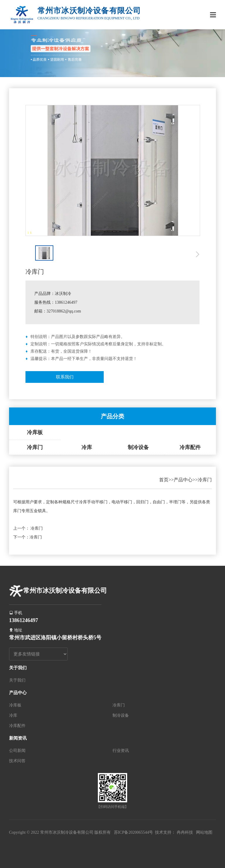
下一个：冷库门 (28, 537)
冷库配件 (190, 447)
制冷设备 (138, 447)
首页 (164, 480)
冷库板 (35, 432)
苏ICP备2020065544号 (134, 832)
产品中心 (183, 480)
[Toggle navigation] (213, 15)
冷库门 (35, 447)
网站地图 (204, 832)
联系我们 (65, 377)
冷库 (87, 447)
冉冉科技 (185, 832)
